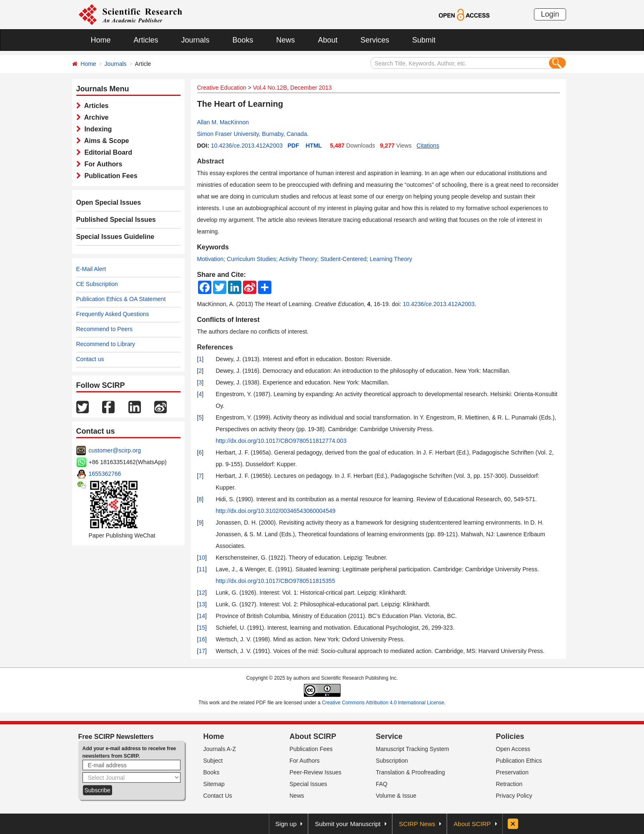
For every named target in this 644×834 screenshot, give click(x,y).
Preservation (512, 772)
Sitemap (214, 784)
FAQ (382, 784)
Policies (510, 736)
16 (202, 639)
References (215, 347)
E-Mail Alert (91, 269)
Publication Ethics (519, 761)
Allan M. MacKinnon (223, 122)
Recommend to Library (106, 344)
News (286, 40)
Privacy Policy (514, 796)
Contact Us (218, 796)
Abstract (211, 161)
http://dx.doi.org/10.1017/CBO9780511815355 (276, 581)
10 (202, 558)
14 (202, 616)
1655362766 (105, 474)
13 (202, 604)
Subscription (392, 761)
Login (550, 14)
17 (202, 651)
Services (375, 40)
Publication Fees (109, 176)
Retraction (509, 784)
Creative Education (222, 88)
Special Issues (308, 784)
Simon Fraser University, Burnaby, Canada (252, 134)
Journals (195, 40)
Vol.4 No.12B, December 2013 (292, 88)
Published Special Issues (116, 220)
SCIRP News (417, 824)
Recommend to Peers (104, 329)
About (328, 40)
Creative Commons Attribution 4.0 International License (383, 703)
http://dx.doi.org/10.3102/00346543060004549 (276, 511)
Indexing (96, 129)
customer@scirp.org (115, 450)
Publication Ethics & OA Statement (121, 299)
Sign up (286, 824)
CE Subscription (97, 284)
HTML (314, 146)
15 (202, 628)
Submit (424, 40)
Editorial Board (107, 152)
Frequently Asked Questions (113, 314)
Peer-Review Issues (316, 772)
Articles (146, 40)
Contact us (90, 359)
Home (101, 40)
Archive (95, 117)
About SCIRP (313, 736)
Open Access (513, 749)
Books (243, 40)
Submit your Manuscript (348, 824)
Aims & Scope (105, 141)
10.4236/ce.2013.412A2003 (247, 146)
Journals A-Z (220, 749)
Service (389, 736)
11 (202, 569)
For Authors (102, 164)
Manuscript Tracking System (413, 749)
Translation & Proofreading (411, 772)
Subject (213, 761)
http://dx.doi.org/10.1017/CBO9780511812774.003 (281, 441)
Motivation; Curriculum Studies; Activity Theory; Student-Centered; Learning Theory (305, 259)
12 (202, 593)
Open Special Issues (109, 202)
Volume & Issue (396, 796)
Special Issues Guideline (115, 237)
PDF (293, 146)
